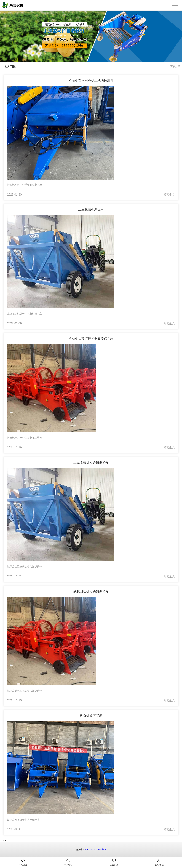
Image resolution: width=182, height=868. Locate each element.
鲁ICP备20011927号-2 (95, 850)
